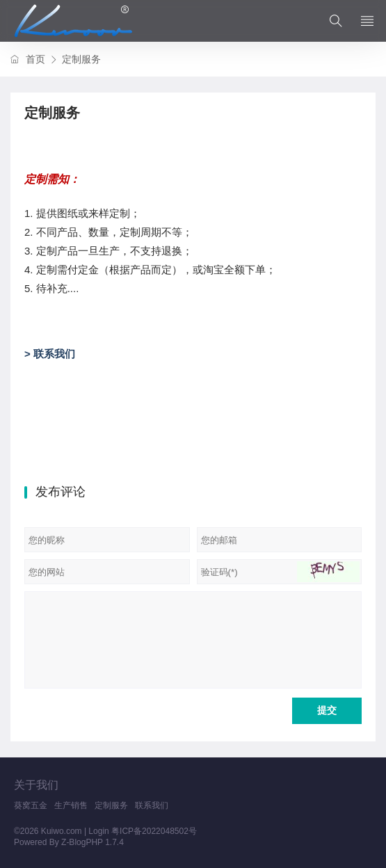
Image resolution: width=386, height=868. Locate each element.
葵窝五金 (31, 805)
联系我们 (152, 805)
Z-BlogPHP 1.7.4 (93, 842)
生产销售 (71, 805)
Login (98, 831)
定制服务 (111, 805)
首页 (35, 59)
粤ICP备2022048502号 (154, 831)
